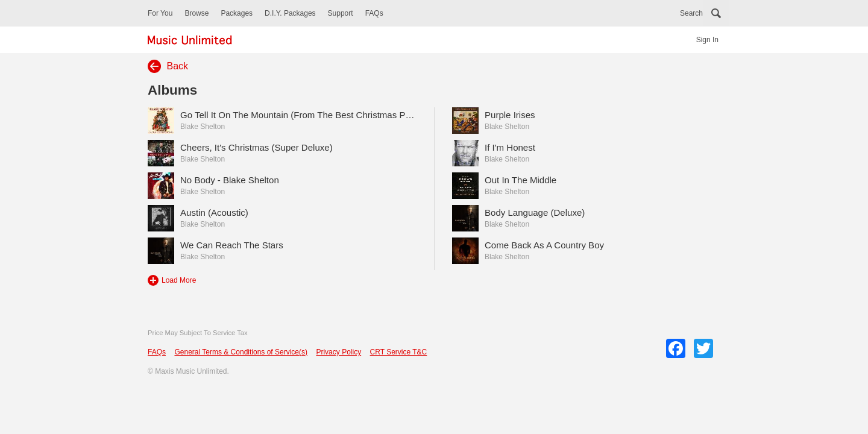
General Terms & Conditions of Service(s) (241, 352)
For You (160, 13)
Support (341, 13)
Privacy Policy (338, 352)
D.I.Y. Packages (290, 13)
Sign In (707, 40)
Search (691, 13)
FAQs (374, 13)
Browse (197, 13)
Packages (237, 13)
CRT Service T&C (399, 352)
